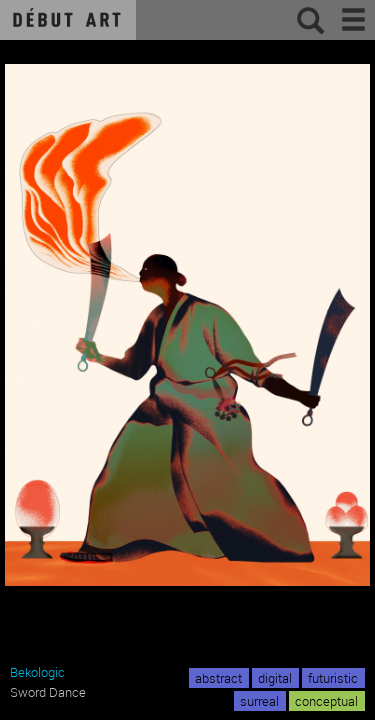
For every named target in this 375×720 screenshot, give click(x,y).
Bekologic (37, 672)
